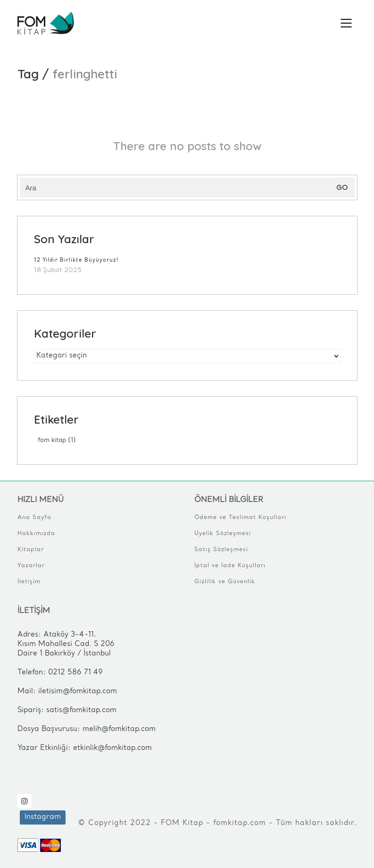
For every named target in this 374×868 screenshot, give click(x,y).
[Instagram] (25, 801)
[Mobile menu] (347, 23)
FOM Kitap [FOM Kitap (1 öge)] (57, 440)
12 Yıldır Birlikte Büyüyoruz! (76, 260)
